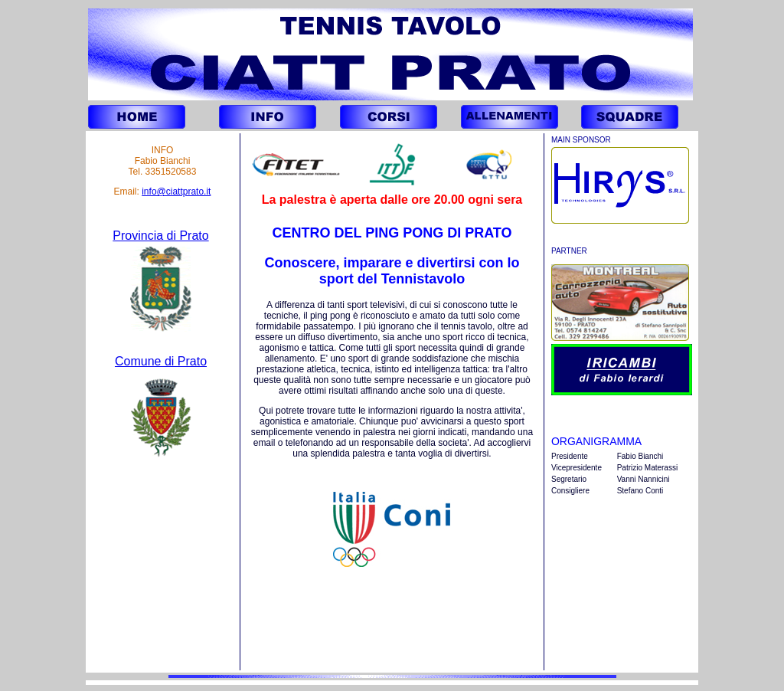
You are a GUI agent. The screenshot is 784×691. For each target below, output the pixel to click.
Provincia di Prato (160, 236)
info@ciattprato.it (176, 192)
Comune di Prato (161, 361)
